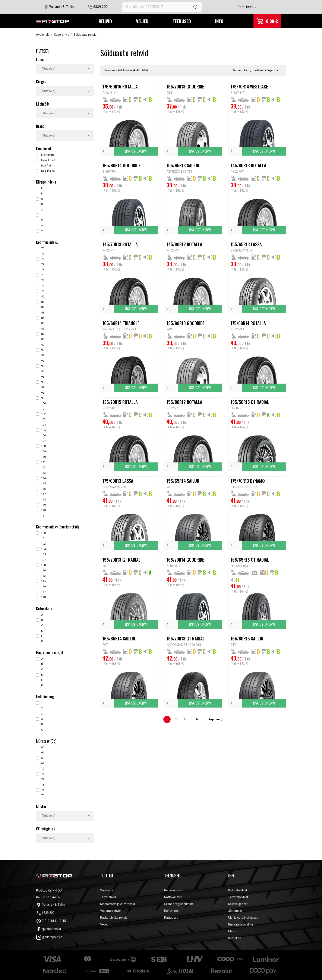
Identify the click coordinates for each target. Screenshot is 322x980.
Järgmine (215, 719)
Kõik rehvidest (238, 890)
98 (43, 393)
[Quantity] (106, 151)
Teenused (182, 21)
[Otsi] (162, 7)
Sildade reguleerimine (179, 904)
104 (43, 425)
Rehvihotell (172, 911)
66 (43, 747)
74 (43, 270)
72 (43, 259)
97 (43, 387)
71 (43, 254)
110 (43, 457)
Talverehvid (108, 897)
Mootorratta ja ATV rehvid (118, 904)
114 (43, 478)
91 (43, 355)
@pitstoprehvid (49, 937)
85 (43, 323)
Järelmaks (235, 911)
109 (43, 451)
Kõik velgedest (238, 904)
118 (43, 500)
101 (43, 409)
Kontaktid (235, 938)
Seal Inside (48, 171)
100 (43, 403)
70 (43, 248)
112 (43, 467)
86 (43, 329)
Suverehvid (108, 890)
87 (43, 334)
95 (43, 377)
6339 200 (100, 7)
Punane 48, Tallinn (62, 7)
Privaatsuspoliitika (241, 924)
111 (43, 462)
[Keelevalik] (247, 7)
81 (43, 302)
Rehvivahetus (173, 890)
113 (43, 473)
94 (43, 371)
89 (43, 345)
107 (43, 441)
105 (43, 430)
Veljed (142, 21)
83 (43, 313)
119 (43, 505)
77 (43, 280)
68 (43, 758)
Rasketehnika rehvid (114, 918)
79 (43, 291)
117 (43, 494)
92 (43, 361)
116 (43, 489)
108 (43, 446)
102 (43, 414)
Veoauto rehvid (110, 911)
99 (43, 398)
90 (43, 350)
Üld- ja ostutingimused (243, 918)
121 (43, 516)
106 (43, 435)
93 (43, 366)
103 (43, 419)
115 (43, 483)
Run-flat (46, 166)
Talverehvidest (238, 897)
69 (43, 763)
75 (43, 275)
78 (43, 286)
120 (43, 510)
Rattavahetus (173, 897)
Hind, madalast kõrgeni (262, 71)
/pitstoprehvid (48, 929)
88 (43, 339)
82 (43, 307)
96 (43, 382)
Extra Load (48, 160)
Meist (232, 931)
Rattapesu (171, 918)
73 (43, 264)
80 (43, 297)
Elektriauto (48, 155)
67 (43, 753)
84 (43, 318)
